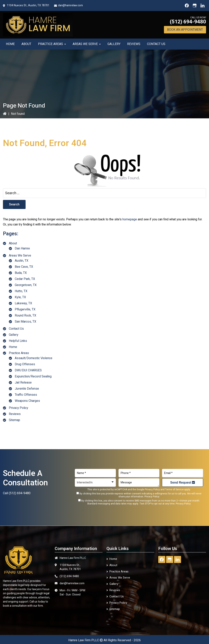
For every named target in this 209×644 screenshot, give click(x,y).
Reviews (15, 414)
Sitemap (14, 420)
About (13, 243)
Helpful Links (18, 341)
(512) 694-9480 (188, 22)
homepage (130, 219)
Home (13, 347)
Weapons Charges (27, 401)
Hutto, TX (21, 291)
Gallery (14, 335)
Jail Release (23, 383)
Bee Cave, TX (24, 267)
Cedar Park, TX (25, 279)
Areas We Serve (20, 256)
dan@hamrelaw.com (70, 5)
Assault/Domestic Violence (34, 358)
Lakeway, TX (23, 303)
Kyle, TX (20, 297)
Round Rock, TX (25, 316)
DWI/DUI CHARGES (28, 370)
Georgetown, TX (26, 285)
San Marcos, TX (25, 322)
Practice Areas (19, 353)
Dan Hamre (22, 248)
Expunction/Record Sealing (33, 376)
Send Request (183, 483)
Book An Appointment (185, 30)
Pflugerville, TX (25, 309)
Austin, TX (22, 261)
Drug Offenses (25, 364)
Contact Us (16, 329)
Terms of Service (174, 489)
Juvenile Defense (27, 389)
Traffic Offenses (26, 395)
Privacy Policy (18, 408)
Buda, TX (21, 273)
